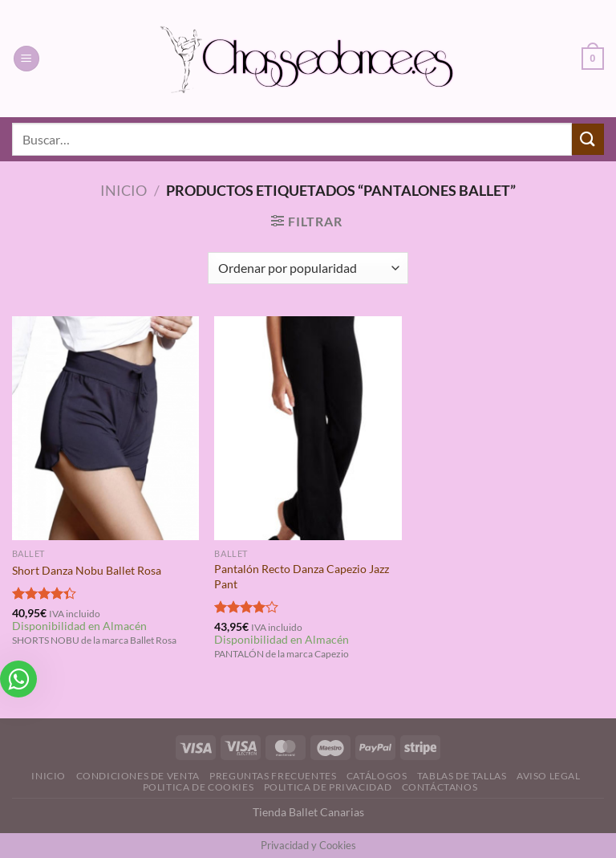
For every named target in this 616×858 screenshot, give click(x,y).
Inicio (124, 190)
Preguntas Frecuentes (273, 776)
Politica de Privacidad (328, 787)
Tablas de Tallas (462, 776)
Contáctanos (440, 787)
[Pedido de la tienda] (308, 268)
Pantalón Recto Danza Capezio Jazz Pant (302, 576)
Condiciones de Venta (138, 776)
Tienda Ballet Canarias (308, 812)
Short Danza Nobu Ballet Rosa (87, 570)
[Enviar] (588, 139)
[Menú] (26, 59)
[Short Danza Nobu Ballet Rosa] (105, 428)
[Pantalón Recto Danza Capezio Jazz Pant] (308, 428)
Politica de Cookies (199, 787)
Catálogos (377, 776)
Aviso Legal (549, 776)
